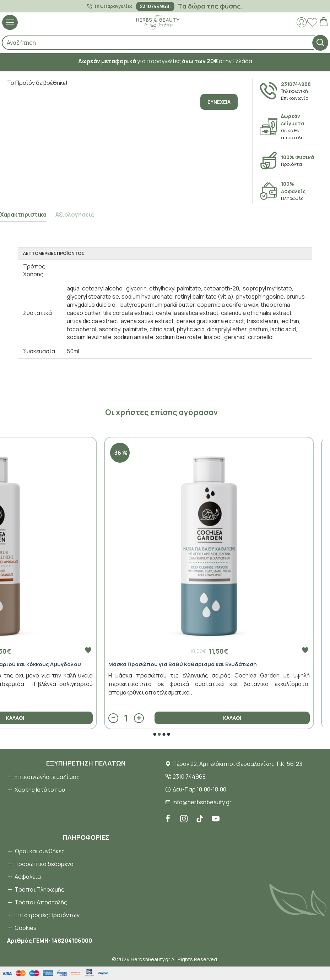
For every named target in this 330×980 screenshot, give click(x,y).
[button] (155, 734)
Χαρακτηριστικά (23, 215)
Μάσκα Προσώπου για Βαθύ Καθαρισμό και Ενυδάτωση (183, 664)
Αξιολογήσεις (75, 215)
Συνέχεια (219, 102)
